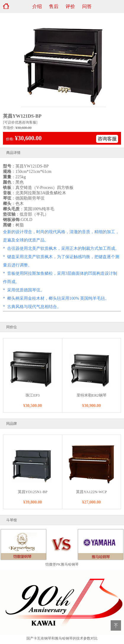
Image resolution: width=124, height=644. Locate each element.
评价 (70, 6)
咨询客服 (107, 139)
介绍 (37, 6)
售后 (54, 6)
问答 (87, 6)
